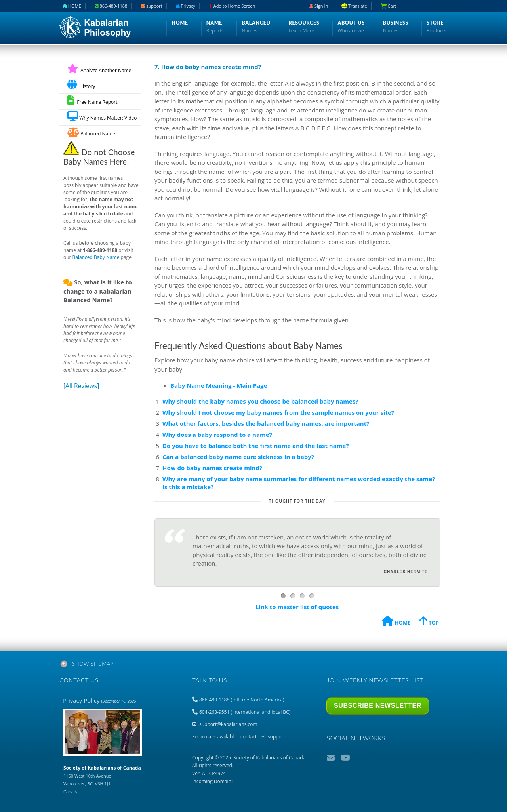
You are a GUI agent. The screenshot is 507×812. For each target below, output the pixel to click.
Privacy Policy (100, 700)
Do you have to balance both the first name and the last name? (256, 446)
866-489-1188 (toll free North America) (242, 700)
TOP (429, 622)
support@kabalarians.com (228, 724)
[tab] (253, 665)
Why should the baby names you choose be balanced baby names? (260, 401)
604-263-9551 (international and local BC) (245, 712)
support (276, 737)
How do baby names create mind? (212, 468)
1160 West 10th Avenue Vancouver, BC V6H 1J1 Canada (102, 780)
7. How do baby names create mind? (208, 67)
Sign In (319, 6)
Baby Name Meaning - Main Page (219, 385)
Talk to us (210, 680)
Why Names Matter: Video (102, 116)
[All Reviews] (81, 386)
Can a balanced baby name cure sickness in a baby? (238, 457)
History (81, 85)
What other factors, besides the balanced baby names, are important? (266, 423)
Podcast (360, 758)
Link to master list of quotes (297, 607)
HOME (396, 622)
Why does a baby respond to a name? (217, 435)
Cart (388, 6)
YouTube (346, 758)
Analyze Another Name (99, 70)
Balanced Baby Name (96, 257)
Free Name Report (92, 100)
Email (332, 758)
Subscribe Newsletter (378, 706)
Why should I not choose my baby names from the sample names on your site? (278, 412)
